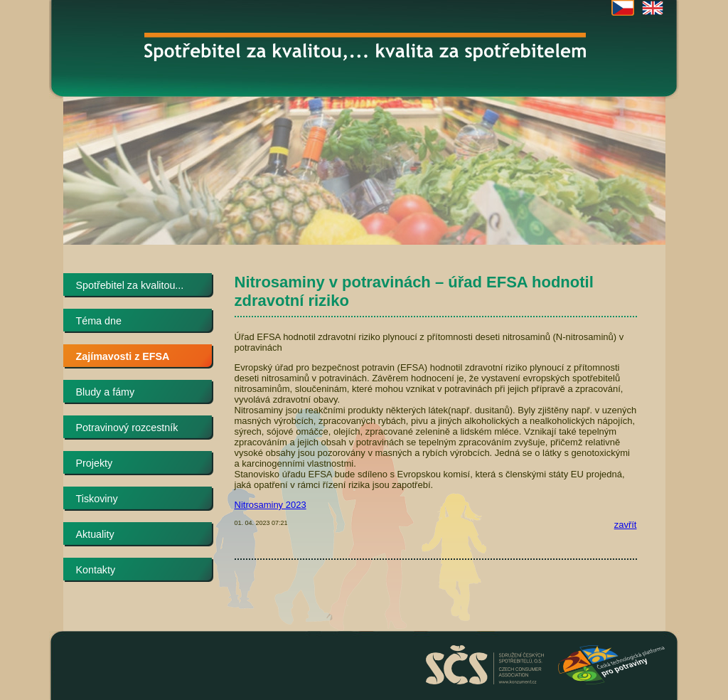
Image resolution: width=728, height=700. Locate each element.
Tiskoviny (97, 499)
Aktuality (95, 534)
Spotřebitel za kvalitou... (130, 285)
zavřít (626, 525)
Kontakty (96, 570)
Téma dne (99, 321)
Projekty (95, 463)
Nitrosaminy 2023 (271, 505)
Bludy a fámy (106, 392)
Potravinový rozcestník (127, 428)
